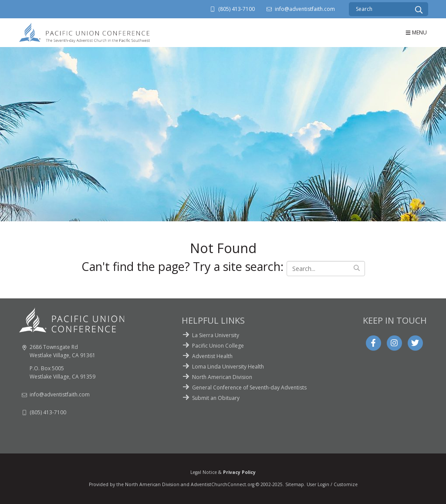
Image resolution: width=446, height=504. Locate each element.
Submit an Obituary (216, 398)
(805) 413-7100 (237, 9)
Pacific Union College (218, 346)
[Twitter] (415, 343)
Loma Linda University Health (228, 367)
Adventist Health (212, 356)
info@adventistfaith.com (305, 9)
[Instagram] (394, 343)
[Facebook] (373, 343)
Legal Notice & (223, 472)
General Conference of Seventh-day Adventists (249, 387)
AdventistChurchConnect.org (223, 484)
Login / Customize (338, 484)
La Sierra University (216, 335)
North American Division (222, 377)
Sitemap (295, 484)
